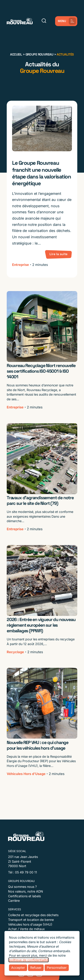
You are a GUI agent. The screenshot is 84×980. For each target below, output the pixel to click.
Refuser (36, 968)
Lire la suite (58, 254)
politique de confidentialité (29, 960)
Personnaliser (57, 968)
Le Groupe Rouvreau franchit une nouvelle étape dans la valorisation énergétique (42, 173)
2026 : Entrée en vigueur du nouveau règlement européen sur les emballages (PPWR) (41, 625)
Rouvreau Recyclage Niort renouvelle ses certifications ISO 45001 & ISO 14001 (41, 371)
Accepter (18, 968)
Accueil (16, 54)
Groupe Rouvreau (39, 54)
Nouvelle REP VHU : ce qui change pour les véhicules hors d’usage (38, 745)
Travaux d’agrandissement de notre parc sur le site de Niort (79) (40, 501)
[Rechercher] (44, 21)
